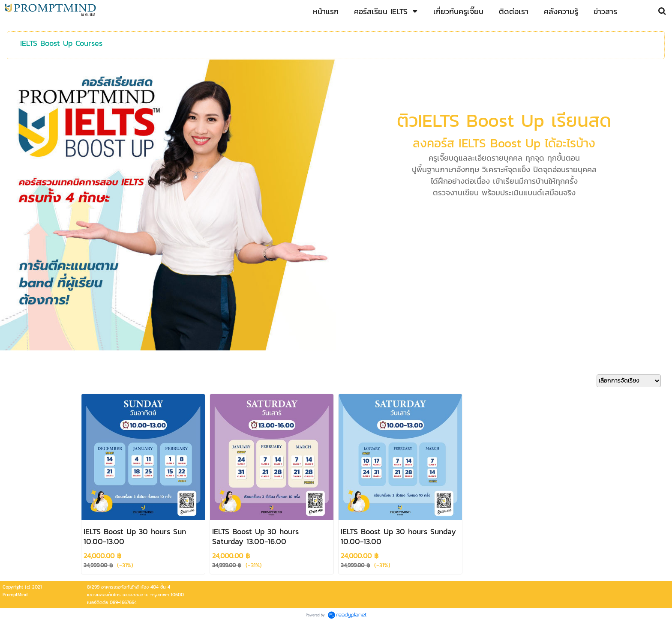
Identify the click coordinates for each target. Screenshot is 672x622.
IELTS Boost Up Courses (61, 43)
